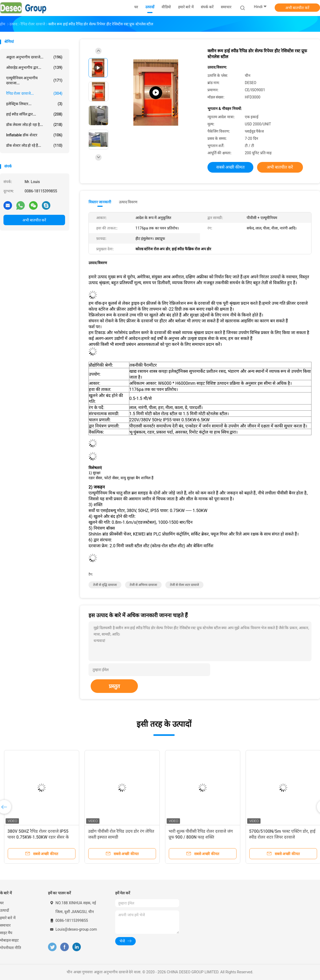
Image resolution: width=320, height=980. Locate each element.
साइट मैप (6, 933)
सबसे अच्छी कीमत (231, 167)
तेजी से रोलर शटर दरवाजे (184, 585)
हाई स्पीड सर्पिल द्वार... (34, 114)
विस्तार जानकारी (100, 202)
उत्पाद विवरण (128, 202)
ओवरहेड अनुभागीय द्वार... (34, 68)
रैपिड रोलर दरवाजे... (34, 93)
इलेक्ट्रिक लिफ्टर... (34, 104)
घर (2, 903)
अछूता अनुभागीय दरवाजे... (34, 57)
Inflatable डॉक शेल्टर (34, 135)
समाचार (5, 925)
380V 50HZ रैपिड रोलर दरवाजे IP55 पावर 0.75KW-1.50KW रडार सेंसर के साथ (38, 837)
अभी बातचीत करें (297, 8)
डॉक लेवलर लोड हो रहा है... (34, 125)
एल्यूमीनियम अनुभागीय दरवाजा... (34, 80)
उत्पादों (5, 910)
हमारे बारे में (8, 918)
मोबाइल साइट (9, 940)
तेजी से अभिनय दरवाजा (143, 585)
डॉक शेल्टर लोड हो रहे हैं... (34, 145)
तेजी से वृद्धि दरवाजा (105, 585)
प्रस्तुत (114, 686)
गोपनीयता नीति (11, 948)
